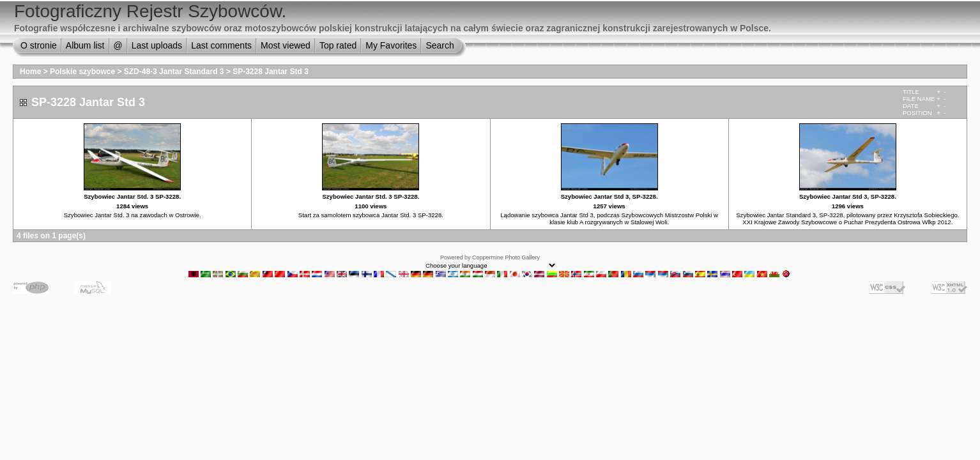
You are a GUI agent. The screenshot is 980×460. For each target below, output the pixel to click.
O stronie (39, 45)
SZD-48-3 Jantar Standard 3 (174, 72)
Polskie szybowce (82, 72)
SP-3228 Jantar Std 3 (271, 72)
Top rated (338, 45)
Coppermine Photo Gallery (506, 257)
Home (30, 72)
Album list (85, 45)
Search (440, 45)
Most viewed (286, 45)
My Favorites (391, 45)
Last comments (221, 45)
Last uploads (157, 45)
